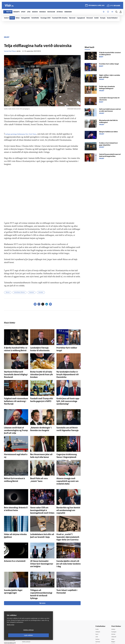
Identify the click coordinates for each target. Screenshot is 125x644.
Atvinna (114, 601)
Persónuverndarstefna (11, 608)
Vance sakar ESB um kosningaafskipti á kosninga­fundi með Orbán (41, 491)
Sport (97, 601)
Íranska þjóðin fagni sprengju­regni (16, 561)
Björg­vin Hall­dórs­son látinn (108, 132)
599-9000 (10, 615)
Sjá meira (42, 570)
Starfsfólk (29, 616)
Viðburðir (114, 603)
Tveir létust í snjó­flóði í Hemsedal (68, 561)
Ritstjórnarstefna (31, 611)
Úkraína (8, 292)
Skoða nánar (11, 630)
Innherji (114, 596)
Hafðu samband (31, 609)
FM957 (114, 611)
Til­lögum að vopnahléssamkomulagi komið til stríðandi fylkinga (42, 563)
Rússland (32, 292)
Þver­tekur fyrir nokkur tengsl (66, 348)
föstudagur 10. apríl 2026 (96, 6)
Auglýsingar (29, 606)
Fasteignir (114, 598)
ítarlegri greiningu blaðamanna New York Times (25, 134)
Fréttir (97, 596)
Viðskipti (98, 598)
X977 (113, 614)
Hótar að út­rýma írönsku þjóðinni (15, 513)
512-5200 (32, 603)
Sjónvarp (98, 609)
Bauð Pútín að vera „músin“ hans (41, 464)
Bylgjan (114, 609)
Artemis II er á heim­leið (12, 536)
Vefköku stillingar (17, 635)
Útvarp (98, 611)
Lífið (97, 603)
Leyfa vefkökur (40, 635)
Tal (112, 616)
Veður (113, 606)
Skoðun (98, 606)
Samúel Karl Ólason (10, 51)
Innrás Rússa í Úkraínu (19, 292)
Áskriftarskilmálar (31, 614)
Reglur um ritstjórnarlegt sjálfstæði (12, 604)
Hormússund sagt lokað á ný (14, 441)
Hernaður (41, 292)
